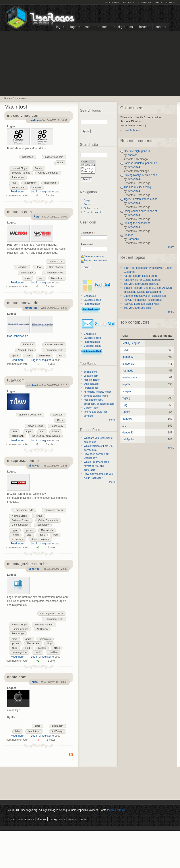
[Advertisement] (90, 63)
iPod (55, 535)
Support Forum (92, 346)
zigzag (126, 398)
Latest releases (92, 300)
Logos (60, 27)
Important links (92, 304)
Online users (91, 208)
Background (88, 165)
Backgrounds (123, 27)
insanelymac (18, 187)
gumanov (128, 357)
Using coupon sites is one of (140, 211)
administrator (117, 810)
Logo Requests (80, 27)
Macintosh (22, 98)
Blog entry (88, 169)
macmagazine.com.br (52, 613)
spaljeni (127, 391)
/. (14, 98)
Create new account (94, 256)
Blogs (158, 2)
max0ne (34, 120)
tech (61, 356)
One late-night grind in (137, 151)
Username (88, 233)
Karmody (128, 371)
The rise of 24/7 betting (137, 187)
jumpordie (31, 308)
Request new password (96, 260)
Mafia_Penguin (131, 343)
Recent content (92, 212)
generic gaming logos (96, 396)
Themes (102, 27)
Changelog (90, 296)
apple (27, 278)
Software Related (21, 173)
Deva (126, 350)
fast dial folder (92, 380)
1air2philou (129, 439)
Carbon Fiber (91, 408)
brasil (57, 648)
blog (29, 535)
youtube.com (91, 376)
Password (87, 244)
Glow (38, 267)
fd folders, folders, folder (97, 392)
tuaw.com (58, 415)
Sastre (126, 412)
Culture (42, 648)
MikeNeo (34, 466)
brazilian (53, 652)
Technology (18, 177)
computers (45, 639)
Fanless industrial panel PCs (141, 163)
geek (42, 535)
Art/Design (42, 629)
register (46, 192)
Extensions (144, 2)
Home (7, 98)
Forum (15, 535)
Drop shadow (56, 267)
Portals (39, 168)
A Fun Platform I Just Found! (141, 276)
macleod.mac (130, 378)
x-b (124, 426)
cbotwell (33, 385)
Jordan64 (134, 239)
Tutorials (128, 2)
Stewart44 (134, 167)
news (15, 431)
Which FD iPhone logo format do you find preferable (96, 466)
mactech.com (56, 261)
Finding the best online (137, 223)
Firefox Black (91, 388)
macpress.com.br (54, 510)
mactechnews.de (54, 344)
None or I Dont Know (30, 415)
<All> (88, 162)
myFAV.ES (170, 2)
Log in (35, 192)
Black (60, 162)
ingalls (126, 384)
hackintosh (50, 183)
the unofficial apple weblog (46, 436)
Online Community (48, 173)
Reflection (28, 157)
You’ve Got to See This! (138, 308)
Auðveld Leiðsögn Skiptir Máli (141, 304)
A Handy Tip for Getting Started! (142, 280)
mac (14, 183)
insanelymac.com (54, 157)
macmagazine (19, 652)
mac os (37, 187)
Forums (144, 27)
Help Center (112, 2)
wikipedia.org (91, 384)
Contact (161, 27)
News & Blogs (19, 168)
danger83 (128, 433)
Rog (36, 217)
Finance (129, 235)
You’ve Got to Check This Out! (142, 284)
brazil (38, 652)
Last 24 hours (132, 130)
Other (60, 420)
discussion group (40, 539)
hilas (35, 682)
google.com (90, 372)
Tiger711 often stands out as (141, 199)
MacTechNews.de (18, 336)
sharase (133, 155)
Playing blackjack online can (140, 175)
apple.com (58, 726)
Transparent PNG (54, 273)
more (112, 420)
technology (17, 539)
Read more (17, 192)
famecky (127, 419)
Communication (20, 525)
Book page (88, 172)
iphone (56, 431)
